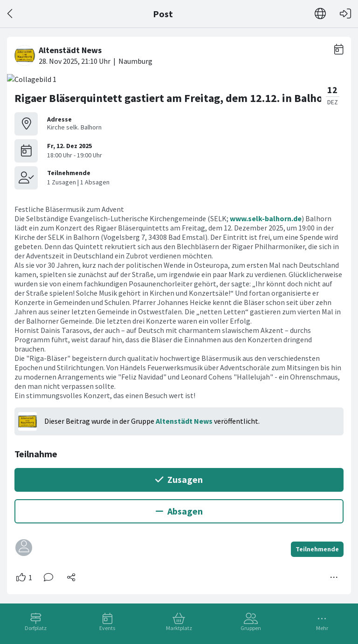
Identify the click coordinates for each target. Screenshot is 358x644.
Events (107, 628)
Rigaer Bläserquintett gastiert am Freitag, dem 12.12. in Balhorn (174, 98)
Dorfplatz (36, 628)
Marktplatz (179, 628)
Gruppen (251, 628)
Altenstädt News (184, 421)
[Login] (345, 14)
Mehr (322, 628)
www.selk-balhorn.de (266, 218)
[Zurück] (10, 14)
